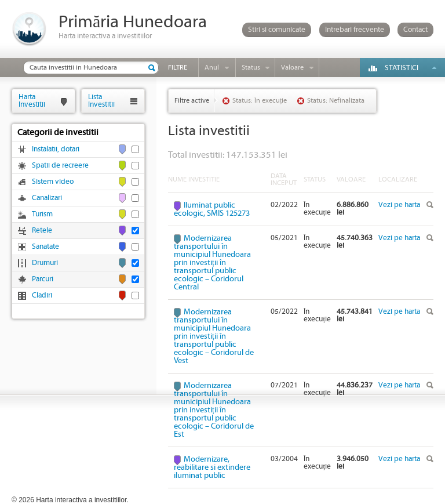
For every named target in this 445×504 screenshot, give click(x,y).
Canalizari (47, 198)
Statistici (402, 68)
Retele (42, 231)
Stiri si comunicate (277, 30)
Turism (42, 214)
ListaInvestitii (101, 101)
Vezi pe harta (399, 205)
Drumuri (45, 263)
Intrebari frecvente (355, 30)
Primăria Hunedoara (133, 22)
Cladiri (42, 295)
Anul (212, 68)
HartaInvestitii (32, 101)
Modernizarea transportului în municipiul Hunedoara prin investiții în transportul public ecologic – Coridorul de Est (214, 410)
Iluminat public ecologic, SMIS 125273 (212, 209)
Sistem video (53, 182)
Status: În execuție (260, 101)
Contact (415, 30)
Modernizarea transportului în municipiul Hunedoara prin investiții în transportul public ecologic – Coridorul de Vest (214, 336)
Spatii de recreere (60, 166)
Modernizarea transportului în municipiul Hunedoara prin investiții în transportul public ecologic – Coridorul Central (212, 263)
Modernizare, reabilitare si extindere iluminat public (212, 467)
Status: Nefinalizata (336, 101)
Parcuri (43, 279)
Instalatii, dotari (56, 149)
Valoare (292, 68)
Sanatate (45, 247)
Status (251, 68)
